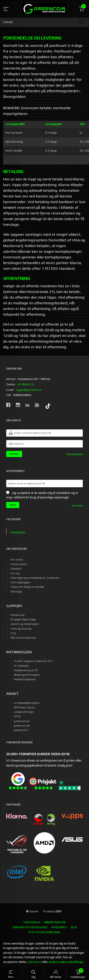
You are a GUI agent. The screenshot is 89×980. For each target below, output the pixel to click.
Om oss (15, 573)
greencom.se (22, 721)
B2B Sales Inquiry (24, 708)
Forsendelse (32, 922)
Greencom (18, 532)
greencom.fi (21, 730)
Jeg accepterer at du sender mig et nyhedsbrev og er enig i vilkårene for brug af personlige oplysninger (42, 495)
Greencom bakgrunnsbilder (27, 587)
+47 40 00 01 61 (26, 384)
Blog (74, 927)
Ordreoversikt (19, 564)
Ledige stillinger (24, 712)
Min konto (17, 560)
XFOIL (17, 716)
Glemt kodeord (75, 454)
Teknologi (16, 592)
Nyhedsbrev (59, 927)
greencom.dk (22, 726)
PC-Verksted (21, 666)
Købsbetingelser (55, 922)
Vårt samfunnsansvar (23, 638)
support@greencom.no (28, 390)
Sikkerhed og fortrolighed (30, 927)
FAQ (13, 633)
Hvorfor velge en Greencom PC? (33, 661)
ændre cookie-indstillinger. (67, 962)
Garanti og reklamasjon (25, 624)
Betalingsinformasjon (27, 675)
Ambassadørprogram (27, 703)
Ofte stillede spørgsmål (44, 932)
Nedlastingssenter (25, 679)
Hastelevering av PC (26, 670)
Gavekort (16, 569)
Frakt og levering (21, 629)
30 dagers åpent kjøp (23, 620)
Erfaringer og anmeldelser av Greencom (35, 578)
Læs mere (77, 505)
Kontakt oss (17, 615)
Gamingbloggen (21, 582)
